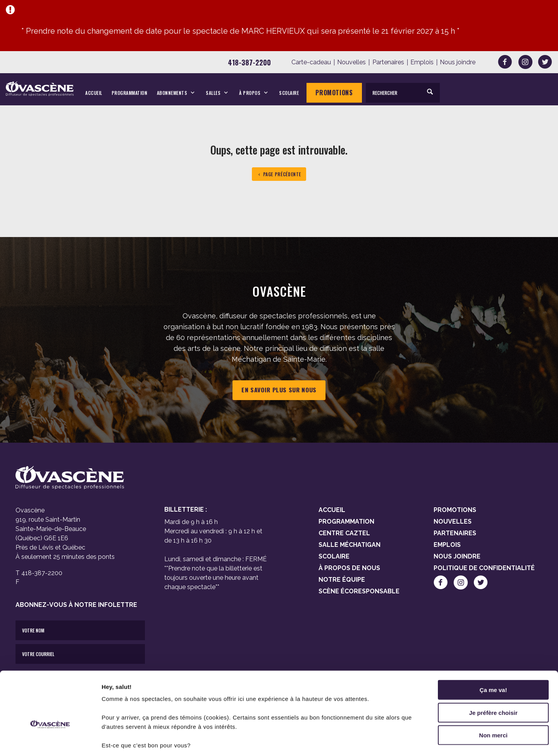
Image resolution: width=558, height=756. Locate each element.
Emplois (422, 62)
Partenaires (388, 62)
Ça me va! (493, 645)
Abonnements (172, 93)
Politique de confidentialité (484, 568)
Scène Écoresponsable (359, 591)
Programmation (130, 93)
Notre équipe (342, 580)
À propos (250, 93)
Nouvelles (351, 62)
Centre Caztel (344, 533)
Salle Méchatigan (350, 545)
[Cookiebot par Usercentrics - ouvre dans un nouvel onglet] (50, 741)
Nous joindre (458, 62)
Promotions (334, 93)
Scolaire (289, 93)
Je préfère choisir (493, 668)
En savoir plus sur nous (279, 390)
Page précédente (279, 174)
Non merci (493, 690)
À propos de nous (349, 568)
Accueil (94, 93)
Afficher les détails (427, 741)
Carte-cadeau (311, 62)
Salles (213, 93)
